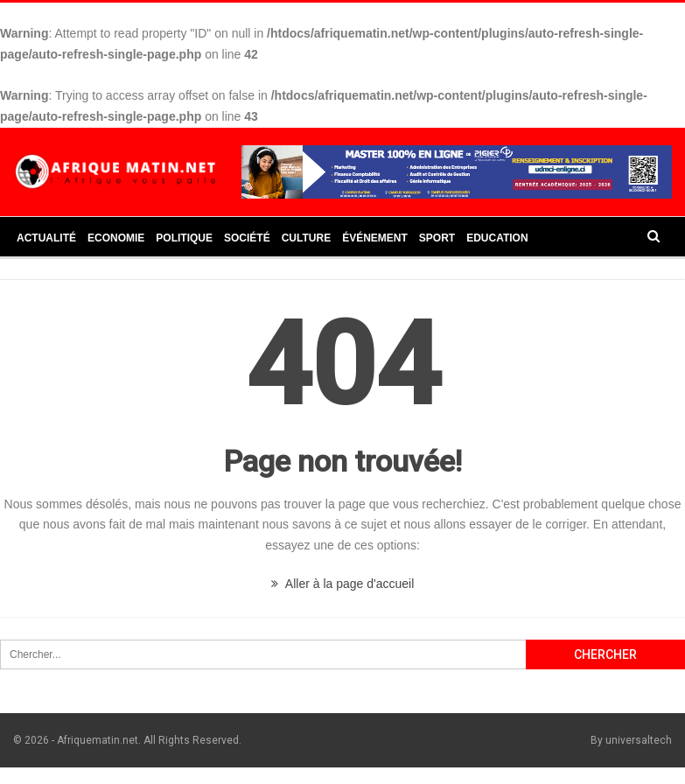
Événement (375, 238)
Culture (306, 238)
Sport (437, 238)
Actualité (46, 238)
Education (497, 238)
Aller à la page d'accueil (343, 584)
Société (247, 238)
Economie (116, 238)
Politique (184, 238)
